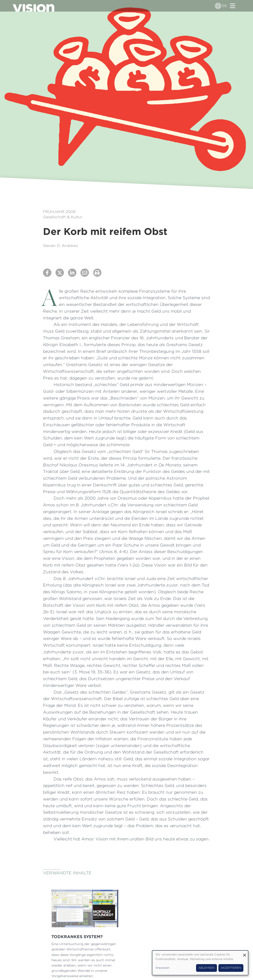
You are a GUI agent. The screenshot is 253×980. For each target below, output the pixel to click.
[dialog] (200, 963)
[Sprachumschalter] (218, 6)
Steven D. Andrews (61, 246)
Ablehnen (207, 968)
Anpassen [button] (162, 968)
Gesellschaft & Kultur (63, 217)
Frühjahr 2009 (59, 212)
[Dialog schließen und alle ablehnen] (245, 953)
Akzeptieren (231, 968)
